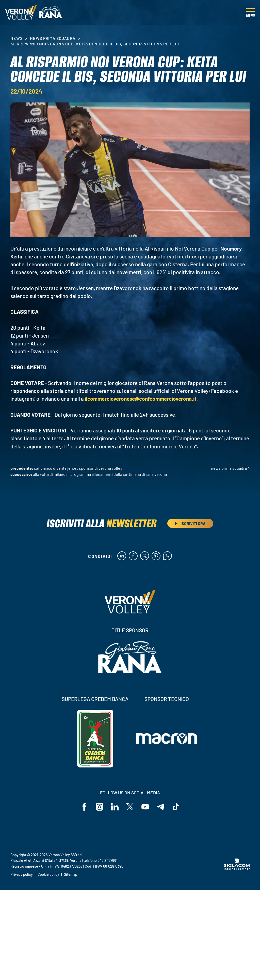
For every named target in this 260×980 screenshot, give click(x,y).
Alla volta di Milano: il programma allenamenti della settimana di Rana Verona (100, 474)
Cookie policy (48, 874)
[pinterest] (156, 556)
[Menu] (250, 13)
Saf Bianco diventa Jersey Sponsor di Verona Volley (78, 468)
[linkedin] (122, 556)
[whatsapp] (167, 556)
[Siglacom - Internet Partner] (237, 869)
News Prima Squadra (53, 38)
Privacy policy (22, 874)
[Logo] (21, 13)
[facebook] (133, 556)
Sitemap (71, 874)
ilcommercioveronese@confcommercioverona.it (141, 399)
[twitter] (145, 556)
